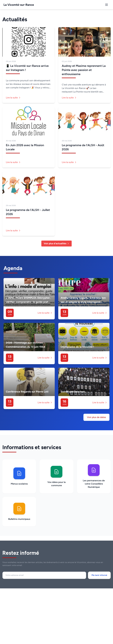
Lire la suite (13, 98)
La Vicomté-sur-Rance (19, 5)
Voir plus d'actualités (56, 243)
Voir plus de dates (96, 417)
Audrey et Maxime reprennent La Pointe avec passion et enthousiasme (84, 70)
